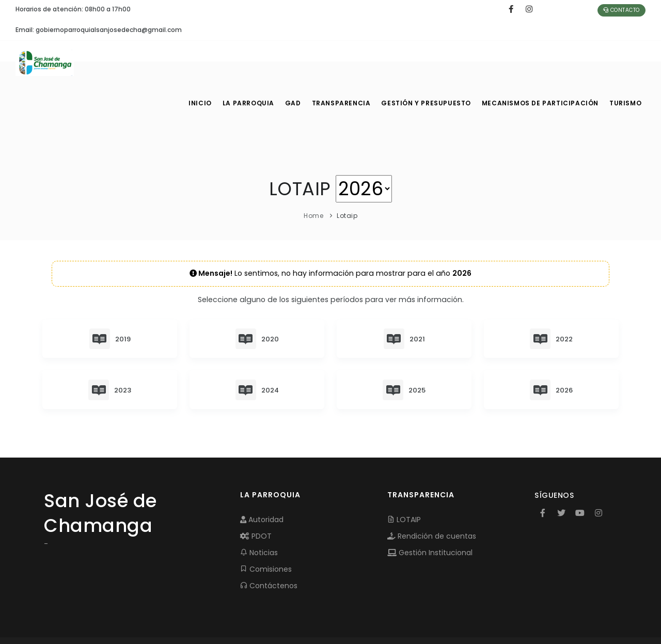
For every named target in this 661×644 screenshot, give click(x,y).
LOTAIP (404, 479)
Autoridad (262, 479)
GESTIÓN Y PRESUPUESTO (430, 62)
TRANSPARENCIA (347, 62)
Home (313, 174)
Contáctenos (269, 545)
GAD (296, 62)
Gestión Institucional (430, 512)
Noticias (259, 512)
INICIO (199, 62)
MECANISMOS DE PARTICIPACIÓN (541, 62)
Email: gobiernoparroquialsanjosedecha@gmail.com (99, 30)
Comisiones (266, 528)
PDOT (256, 495)
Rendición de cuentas (432, 495)
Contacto (621, 10)
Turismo (625, 62)
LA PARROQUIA (249, 62)
